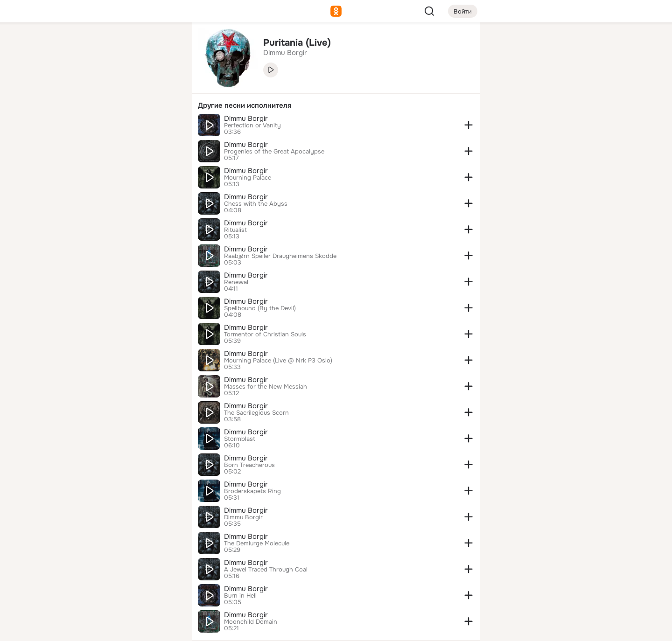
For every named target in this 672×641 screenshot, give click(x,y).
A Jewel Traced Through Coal (266, 570)
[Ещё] (123, 569)
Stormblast (240, 439)
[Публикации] (82, 86)
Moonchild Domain (251, 622)
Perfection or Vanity (252, 125)
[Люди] (123, 86)
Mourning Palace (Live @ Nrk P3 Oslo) (278, 361)
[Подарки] (82, 127)
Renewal (236, 282)
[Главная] (82, 45)
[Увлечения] (123, 45)
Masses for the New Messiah (266, 387)
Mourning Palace (248, 178)
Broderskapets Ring (252, 491)
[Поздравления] (123, 127)
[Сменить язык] (123, 589)
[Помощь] (82, 168)
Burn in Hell (240, 596)
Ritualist (235, 230)
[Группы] (164, 45)
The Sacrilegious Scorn (256, 413)
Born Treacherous (249, 465)
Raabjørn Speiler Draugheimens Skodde (280, 256)
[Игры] (164, 127)
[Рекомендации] (123, 168)
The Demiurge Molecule (257, 543)
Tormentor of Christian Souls (265, 334)
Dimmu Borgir (246, 118)
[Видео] (164, 86)
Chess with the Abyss (256, 204)
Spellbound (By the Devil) (260, 308)
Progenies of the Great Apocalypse (274, 152)
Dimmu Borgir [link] (285, 53)
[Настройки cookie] (123, 629)
